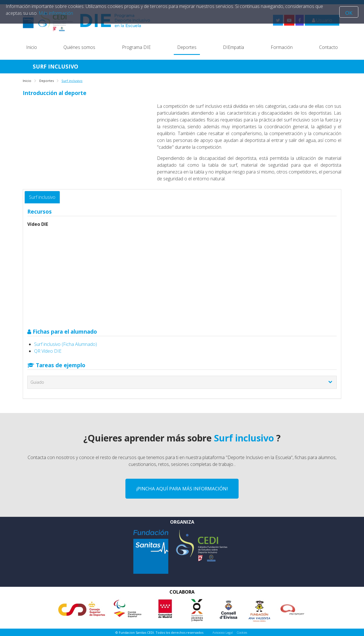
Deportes (187, 47)
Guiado (37, 382)
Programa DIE (136, 47)
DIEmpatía (233, 47)
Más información (56, 13)
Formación (282, 47)
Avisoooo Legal (223, 632)
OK (349, 13)
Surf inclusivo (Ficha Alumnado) (66, 344)
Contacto (328, 47)
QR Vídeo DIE (48, 351)
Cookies (242, 632)
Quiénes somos (79, 47)
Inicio (32, 47)
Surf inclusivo (42, 197)
